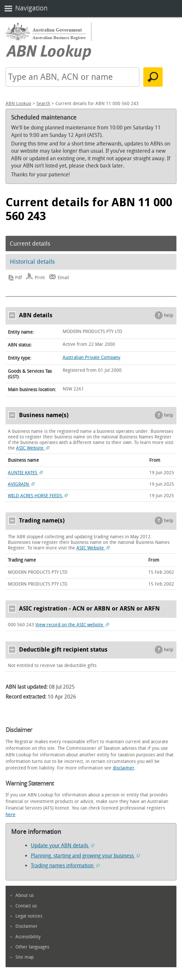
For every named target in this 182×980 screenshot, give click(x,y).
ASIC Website (33, 448)
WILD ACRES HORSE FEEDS (38, 496)
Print (40, 278)
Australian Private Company (91, 357)
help (169, 315)
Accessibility (28, 937)
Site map (25, 957)
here (10, 815)
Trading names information (65, 866)
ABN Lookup (18, 104)
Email (63, 278)
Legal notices (29, 916)
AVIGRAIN (21, 484)
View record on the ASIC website (72, 625)
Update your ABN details (62, 846)
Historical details (32, 262)
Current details (30, 244)
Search (43, 104)
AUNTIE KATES (25, 473)
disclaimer (124, 768)
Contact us (26, 906)
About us (25, 895)
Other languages (32, 947)
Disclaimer (27, 926)
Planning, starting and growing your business (85, 856)
